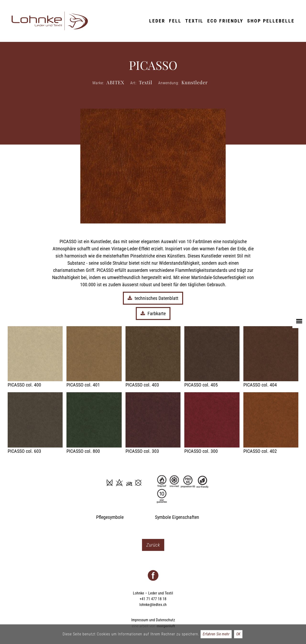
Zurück (153, 545)
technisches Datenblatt (153, 298)
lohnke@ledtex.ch (153, 605)
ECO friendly (225, 21)
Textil (194, 21)
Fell (175, 21)
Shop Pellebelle (271, 21)
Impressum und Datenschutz (153, 620)
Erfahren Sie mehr (216, 634)
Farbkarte (153, 314)
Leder (157, 21)
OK (238, 634)
